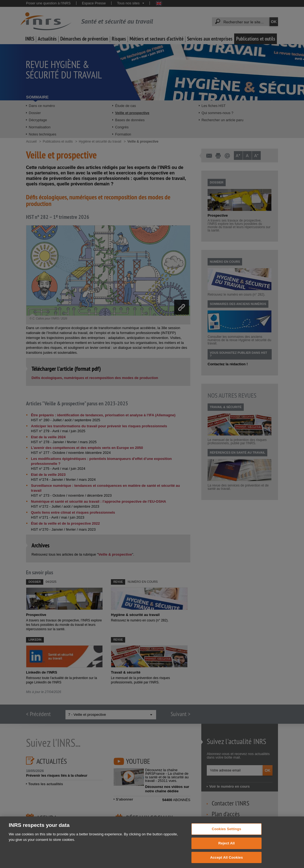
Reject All (226, 848)
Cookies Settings (226, 834)
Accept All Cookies (226, 862)
